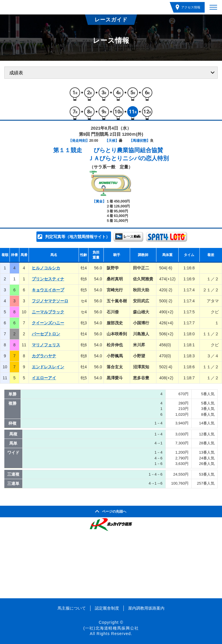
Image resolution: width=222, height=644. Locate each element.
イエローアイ (44, 378)
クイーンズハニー (48, 323)
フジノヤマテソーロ (50, 301)
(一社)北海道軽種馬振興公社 (111, 628)
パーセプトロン (46, 334)
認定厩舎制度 (107, 608)
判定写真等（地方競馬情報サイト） (77, 237)
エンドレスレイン (48, 367)
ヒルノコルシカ (46, 268)
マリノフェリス (46, 345)
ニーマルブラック (48, 312)
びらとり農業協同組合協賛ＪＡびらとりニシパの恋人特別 (128, 154)
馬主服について (72, 608)
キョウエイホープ (48, 290)
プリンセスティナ (48, 279)
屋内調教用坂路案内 (146, 608)
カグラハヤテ (44, 356)
